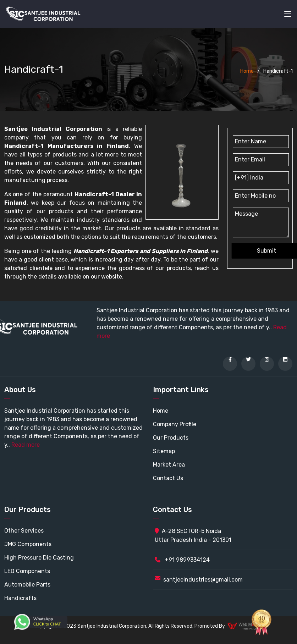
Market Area (169, 465)
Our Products (171, 438)
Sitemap (164, 451)
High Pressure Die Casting (39, 558)
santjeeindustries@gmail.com (203, 580)
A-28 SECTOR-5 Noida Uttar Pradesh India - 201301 (193, 535)
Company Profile (175, 424)
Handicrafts (20, 598)
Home (247, 71)
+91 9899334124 (182, 560)
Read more (26, 445)
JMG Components (28, 544)
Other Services (24, 531)
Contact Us (168, 478)
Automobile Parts (27, 585)
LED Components (27, 571)
